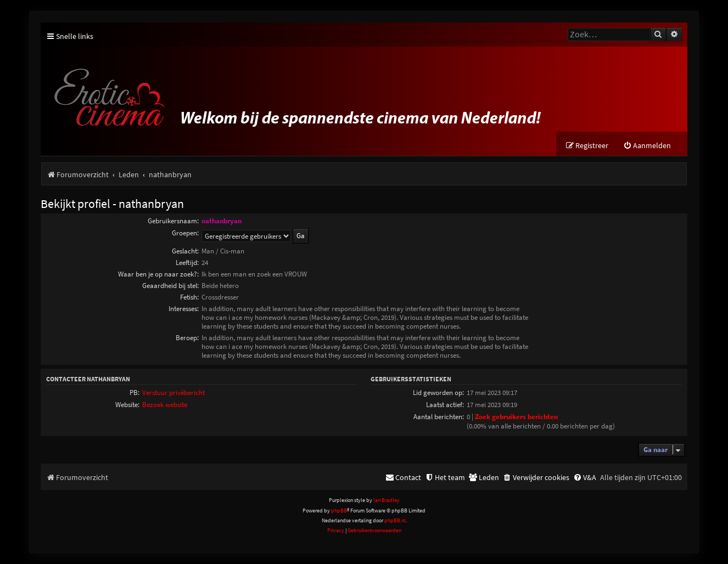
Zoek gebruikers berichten (516, 417)
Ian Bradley (387, 500)
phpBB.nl (395, 520)
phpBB (339, 511)
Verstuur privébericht (173, 393)
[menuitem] (647, 146)
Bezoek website (165, 405)
